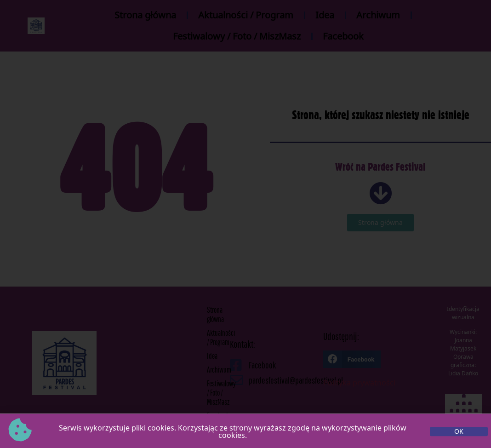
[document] (245, 224)
